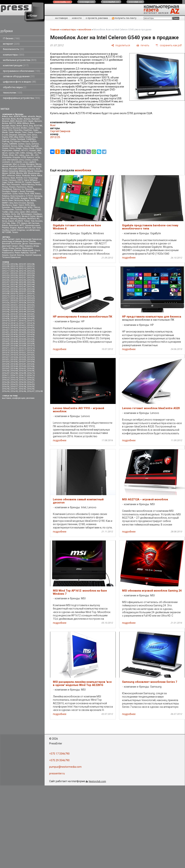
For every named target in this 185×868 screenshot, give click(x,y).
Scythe (17, 198)
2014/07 (14, 319)
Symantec (6, 207)
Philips (5, 187)
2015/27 (6, 357)
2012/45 (6, 287)
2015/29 (22, 357)
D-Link (5, 135)
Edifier (22, 137)
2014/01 (31, 314)
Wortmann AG (33, 219)
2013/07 (22, 291)
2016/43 (31, 389)
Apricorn (38, 121)
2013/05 (6, 291)
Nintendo (26, 176)
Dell (29, 135)
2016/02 (31, 368)
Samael (11, 239)
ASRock (26, 123)
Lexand (35, 160)
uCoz (16, 212)
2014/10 (6, 321)
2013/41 (31, 309)
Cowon (30, 132)
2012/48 (31, 287)
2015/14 (31, 348)
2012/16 (31, 269)
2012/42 (14, 284)
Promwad (30, 191)
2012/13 (6, 269)
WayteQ (17, 216)
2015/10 (31, 346)
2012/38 (14, 282)
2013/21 (6, 300)
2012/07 (22, 264)
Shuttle (38, 198)
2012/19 (22, 271)
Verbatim (6, 214)
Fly (11, 141)
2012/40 (31, 282)
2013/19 (22, 298)
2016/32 (6, 384)
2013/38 (6, 309)
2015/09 (22, 346)
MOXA (12, 173)
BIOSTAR (38, 126)
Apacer (21, 228)
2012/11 (22, 266)
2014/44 (14, 339)
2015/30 (31, 357)
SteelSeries (7, 205)
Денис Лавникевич (31, 244)
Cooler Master (15, 132)
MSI (25, 173)
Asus (32, 123)
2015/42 (31, 364)
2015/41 (22, 364)
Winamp (14, 219)
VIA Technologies (25, 214)
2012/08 (31, 264)
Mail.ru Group (19, 164)
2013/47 (14, 314)
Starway (30, 203)
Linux (25, 162)
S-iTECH (30, 196)
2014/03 (14, 316)
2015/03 (6, 344)
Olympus (12, 180)
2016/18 (14, 378)
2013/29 (31, 303)
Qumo (15, 194)
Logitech (32, 162)
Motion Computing (10, 171)
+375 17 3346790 (59, 754)
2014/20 (14, 325)
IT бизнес (11, 38)
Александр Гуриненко (31, 239)
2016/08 (14, 373)
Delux (34, 135)
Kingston (16, 157)
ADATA (17, 116)
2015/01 (22, 341)
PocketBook (7, 189)
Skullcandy (19, 200)
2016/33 (14, 384)
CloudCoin (28, 130)
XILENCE (19, 221)
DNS (11, 137)
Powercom (37, 189)
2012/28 (31, 275)
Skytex (33, 200)
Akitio (13, 119)
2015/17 (22, 350)
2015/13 (22, 348)
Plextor (30, 187)
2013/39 (14, 309)
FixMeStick (31, 139)
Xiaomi (11, 221)
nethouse (11, 176)
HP (22, 151)
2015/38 (31, 362)
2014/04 (22, 316)
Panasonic (16, 185)
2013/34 (6, 307)
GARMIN (13, 144)
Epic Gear (36, 228)
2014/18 (31, 323)
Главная (55, 30)
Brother (24, 128)
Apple (31, 121)
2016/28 (6, 382)
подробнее (60, 258)
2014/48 (14, 341)
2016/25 (22, 380)
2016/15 (6, 378)
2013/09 (6, 294)
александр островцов (12, 241)
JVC (37, 155)
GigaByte (35, 146)
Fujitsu (5, 144)
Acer (11, 116)
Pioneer (12, 187)
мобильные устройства (20, 60)
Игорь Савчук (15, 248)
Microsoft (13, 169)
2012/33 (6, 280)
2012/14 (14, 269)
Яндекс (13, 228)
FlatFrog (6, 141)
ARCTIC (13, 123)
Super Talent (18, 205)
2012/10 (14, 266)
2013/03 (22, 289)
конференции (19, 398)
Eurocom (6, 139)
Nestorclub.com (97, 781)
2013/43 (14, 312)
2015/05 (22, 344)
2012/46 (14, 287)
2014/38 (31, 334)
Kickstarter (7, 157)
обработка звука (15, 87)
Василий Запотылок (12, 244)
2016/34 (22, 384)
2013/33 (31, 305)
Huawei (33, 151)
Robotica (6, 196)
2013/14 (14, 296)
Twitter (5, 212)
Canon (31, 128)
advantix (31, 116)
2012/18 (14, 271)
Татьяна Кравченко (11, 257)
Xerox (5, 221)
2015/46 (31, 366)
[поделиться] (121, 45)
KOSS (24, 157)
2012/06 (14, 264)
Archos (5, 123)
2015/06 (31, 344)
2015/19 (6, 353)
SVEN (27, 205)
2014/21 (22, 325)
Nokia (33, 176)
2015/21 (22, 353)
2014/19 (6, 325)
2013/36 (22, 307)
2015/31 (6, 359)
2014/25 (22, 328)
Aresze (28, 228)
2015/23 (6, 355)
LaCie (37, 157)
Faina (5, 239)
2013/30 (6, 305)
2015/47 (6, 368)
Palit (8, 185)
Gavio (28, 144)
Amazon (6, 121)
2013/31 (14, 305)
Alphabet (35, 119)
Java (27, 155)
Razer (21, 194)
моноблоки (85, 30)
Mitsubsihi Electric (27, 169)
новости (77, 18)
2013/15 (22, 296)
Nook (13, 178)
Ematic (28, 137)
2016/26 (31, 380)
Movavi (5, 173)
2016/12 (14, 375)
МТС (22, 225)
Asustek (6, 126)
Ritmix (38, 194)
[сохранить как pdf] (169, 45)
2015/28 (14, 357)
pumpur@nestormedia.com (65, 767)
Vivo (4, 216)
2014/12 (22, 321)
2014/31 (6, 332)
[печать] (143, 45)
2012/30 (14, 278)
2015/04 (14, 344)
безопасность (14, 49)
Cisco (4, 130)
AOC (25, 121)
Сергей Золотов (17, 255)
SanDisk (6, 198)
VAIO (28, 212)
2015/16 (14, 350)
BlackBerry (7, 128)
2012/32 (31, 278)
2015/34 (31, 359)
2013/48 (22, 314)
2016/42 (22, 389)
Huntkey (6, 230)
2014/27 (6, 330)
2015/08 (14, 346)
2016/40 (6, 389)
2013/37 (31, 307)
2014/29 (22, 330)
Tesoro (15, 232)
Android (19, 121)
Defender (22, 135)
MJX (38, 169)
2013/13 (6, 296)
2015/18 (31, 350)
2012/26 (14, 275)
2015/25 (22, 355)
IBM (39, 151)
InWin (23, 153)
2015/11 (6, 348)
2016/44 (6, 391)
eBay (16, 137)
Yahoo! (27, 221)
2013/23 (14, 300)
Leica (21, 160)
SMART (5, 203)
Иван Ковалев (26, 246)
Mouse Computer (35, 171)
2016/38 (22, 387)
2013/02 (14, 289)
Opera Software (31, 180)
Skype (27, 200)
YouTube (6, 223)
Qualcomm (7, 194)
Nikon (18, 176)
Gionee (5, 148)
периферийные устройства (22, 98)
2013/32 (22, 305)
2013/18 (14, 298)
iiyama (11, 153)
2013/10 (14, 294)
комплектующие (16, 65)
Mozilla (19, 173)
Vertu (14, 214)
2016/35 (31, 384)
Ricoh (27, 194)
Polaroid (28, 189)
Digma (5, 137)
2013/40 (22, 309)
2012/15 (22, 269)
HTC (26, 151)
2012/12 (31, 266)
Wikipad (6, 219)
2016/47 (31, 391)
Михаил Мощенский (24, 250)
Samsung (38, 196)
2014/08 (22, 319)
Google (19, 148)
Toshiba (18, 210)
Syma (33, 205)
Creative (38, 132)
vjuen (18, 239)
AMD (12, 121)
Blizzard (16, 128)
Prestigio (6, 191)
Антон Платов (29, 241)
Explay (13, 139)
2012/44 (31, 284)
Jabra (22, 155)
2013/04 (31, 289)
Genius (14, 146)
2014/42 (31, 337)
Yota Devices (37, 221)
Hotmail (17, 151)
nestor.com (63, 2)
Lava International (10, 160)
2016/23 (6, 380)
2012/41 (6, 284)
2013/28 (22, 303)
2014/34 (31, 332)
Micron (5, 169)
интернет (11, 44)
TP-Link (26, 210)
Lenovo (28, 160)
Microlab (37, 166)
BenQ (26, 126)
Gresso (39, 148)
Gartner (21, 144)
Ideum (5, 153)
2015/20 (14, 353)
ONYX (20, 180)
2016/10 (31, 373)
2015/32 (14, 359)
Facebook (21, 139)
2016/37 (14, 387)
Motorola (23, 171)
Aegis (39, 116)
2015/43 (6, 366)
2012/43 (22, 284)
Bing (31, 126)
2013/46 (6, 314)
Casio (37, 128)
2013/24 (22, 300)
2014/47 (6, 341)
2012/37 (6, 282)
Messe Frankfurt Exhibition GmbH (17, 166)
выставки (7, 398)
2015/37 (22, 362)
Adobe (24, 116)
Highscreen (7, 151)
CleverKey (18, 130)
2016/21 (22, 378)
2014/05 (31, 316)
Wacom (10, 216)
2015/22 (31, 353)
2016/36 (6, 387)
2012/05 (6, 264)
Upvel (22, 212)
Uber (11, 212)
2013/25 (31, 300)
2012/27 (22, 275)
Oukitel (28, 182)
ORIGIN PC (19, 182)
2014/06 (6, 319)
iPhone (5, 155)
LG (12, 162)
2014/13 (31, 321)
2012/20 (31, 271)
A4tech (5, 116)
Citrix (10, 130)
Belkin (19, 126)
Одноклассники (32, 225)
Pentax (38, 185)
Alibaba (27, 119)
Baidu (13, 126)
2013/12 (31, 294)
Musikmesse (34, 173)
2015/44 (14, 366)
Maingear (30, 164)
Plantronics (21, 187)
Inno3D (13, 230)
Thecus (37, 207)
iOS (35, 153)
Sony (11, 203)
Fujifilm (33, 141)
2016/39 (31, 387)
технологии (13, 93)
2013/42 (6, 312)
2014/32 (14, 332)
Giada (27, 146)
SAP (12, 198)
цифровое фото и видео (20, 82)
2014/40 (14, 337)
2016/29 (14, 382)
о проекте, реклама (97, 18)
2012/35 (22, 280)
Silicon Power (8, 200)
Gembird (6, 146)
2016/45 (14, 391)
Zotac (13, 223)
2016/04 (14, 371)
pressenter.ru (57, 773)
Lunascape (7, 164)
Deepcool (13, 135)
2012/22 (14, 273)
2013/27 (14, 303)
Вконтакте (14, 225)
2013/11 (22, 294)
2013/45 (31, 312)
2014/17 (22, 323)
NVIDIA (19, 178)
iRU (16, 155)
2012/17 (6, 271)
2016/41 (14, 389)
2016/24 (14, 380)
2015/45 (22, 366)
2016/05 (22, 371)
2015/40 (14, 364)
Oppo (4, 182)
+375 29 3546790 (59, 760)
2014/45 (22, 339)
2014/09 (31, 319)
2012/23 (22, 273)
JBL (32, 155)
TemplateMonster (19, 207)
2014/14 (6, 323)
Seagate (24, 198)
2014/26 (31, 328)
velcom (34, 212)
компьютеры (14, 55)
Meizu (38, 164)
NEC (4, 176)
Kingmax (21, 230)
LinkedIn (18, 162)
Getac (21, 146)
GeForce (35, 144)
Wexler (39, 216)
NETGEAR (7, 232)
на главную (62, 18)
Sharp (31, 198)
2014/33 (22, 332)
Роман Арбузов (22, 253)
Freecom (25, 141)
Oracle (11, 182)
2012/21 (6, 273)
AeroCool (6, 119)
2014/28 (14, 330)
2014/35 (6, 334)
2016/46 (22, 391)
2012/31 (22, 278)
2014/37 (22, 334)
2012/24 (31, 273)
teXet (30, 207)
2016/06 (31, 371)
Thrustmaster (8, 210)
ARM (19, 123)
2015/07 (6, 346)
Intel (17, 153)
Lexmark (6, 162)
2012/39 (22, 282)
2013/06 (14, 291)
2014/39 (6, 337)
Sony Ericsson (20, 203)
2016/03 (6, 371)
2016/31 (31, 382)
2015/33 (22, 359)
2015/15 (6, 350)
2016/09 (22, 373)
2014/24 (14, 328)
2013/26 (6, 303)
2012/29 (6, 278)
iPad (39, 153)
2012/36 (31, 280)
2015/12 (14, 348)
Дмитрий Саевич (10, 246)
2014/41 (22, 337)
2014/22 (31, 325)
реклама (30, 398)
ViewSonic (38, 214)
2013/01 (6, 289)
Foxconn (17, 141)
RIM (32, 194)
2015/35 (6, 362)
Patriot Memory (28, 185)
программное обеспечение (22, 71)
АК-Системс (34, 223)
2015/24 (14, 355)
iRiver (11, 155)
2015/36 (14, 362)
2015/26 (31, 355)
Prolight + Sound (18, 191)
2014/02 (6, 316)
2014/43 (6, 339)
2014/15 (14, 323)
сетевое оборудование (19, 76)
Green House (28, 148)
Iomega (29, 153)
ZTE (18, 223)
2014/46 (31, 339)
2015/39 (6, 364)
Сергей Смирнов (33, 255)
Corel (24, 132)
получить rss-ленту (124, 18)
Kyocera (30, 157)
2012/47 (22, 287)
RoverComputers (18, 196)
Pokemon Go (18, 189)
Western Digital (29, 216)
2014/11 (14, 321)
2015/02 (31, 341)
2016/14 (31, 375)
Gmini (12, 148)
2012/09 (6, 266)
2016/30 (22, 382)
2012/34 (14, 280)
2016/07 (6, 373)
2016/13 (22, 375)
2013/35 (14, 307)
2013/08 (31, 291)
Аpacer (24, 223)
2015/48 (14, 368)
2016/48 (39, 391)
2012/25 (6, 275)
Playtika (6, 228)
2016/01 (22, 368)
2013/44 (22, 312)
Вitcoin (5, 225)
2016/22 (31, 378)
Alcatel (20, 119)
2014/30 (31, 330)
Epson (35, 137)
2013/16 (31, 296)
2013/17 (6, 298)
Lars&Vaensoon (33, 230)
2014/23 (6, 328)
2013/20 (31, 298)
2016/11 (6, 375)
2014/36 (14, 334)
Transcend (36, 210)
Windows (22, 219)
